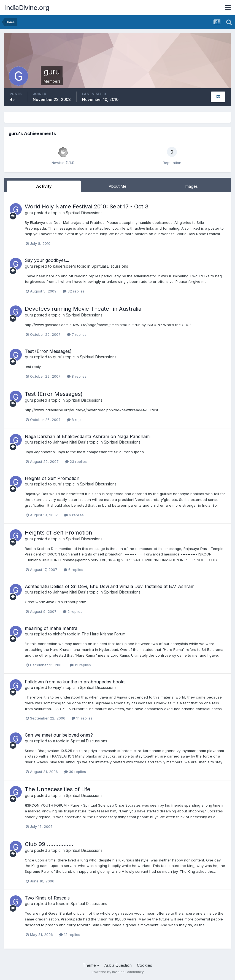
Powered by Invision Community (118, 972)
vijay (57, 687)
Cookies (144, 965)
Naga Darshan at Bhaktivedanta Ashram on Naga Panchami (88, 436)
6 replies (74, 515)
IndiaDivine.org (27, 8)
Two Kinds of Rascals (47, 898)
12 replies (80, 665)
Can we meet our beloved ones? (59, 735)
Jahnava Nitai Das (69, 442)
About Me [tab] (118, 186)
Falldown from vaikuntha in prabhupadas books (75, 682)
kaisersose (63, 266)
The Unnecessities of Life (58, 789)
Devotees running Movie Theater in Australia (83, 309)
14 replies (82, 718)
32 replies (74, 291)
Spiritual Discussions (84, 213)
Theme (91, 965)
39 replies (75, 772)
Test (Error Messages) (48, 351)
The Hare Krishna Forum (103, 634)
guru (29, 213)
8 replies (77, 376)
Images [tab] (191, 186)
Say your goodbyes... (47, 260)
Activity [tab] (44, 186)
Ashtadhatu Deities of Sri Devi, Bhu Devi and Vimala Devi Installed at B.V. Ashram (110, 586)
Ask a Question (118, 965)
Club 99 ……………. (49, 844)
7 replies (77, 334)
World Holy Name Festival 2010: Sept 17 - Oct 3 (87, 206)
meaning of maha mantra (51, 628)
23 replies (76, 461)
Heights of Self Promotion (52, 478)
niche (58, 634)
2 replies (73, 611)
